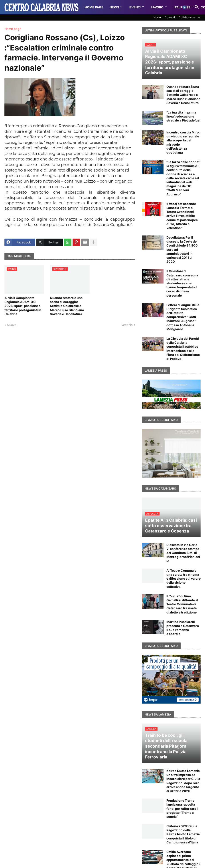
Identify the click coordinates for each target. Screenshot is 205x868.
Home (157, 17)
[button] (186, 7)
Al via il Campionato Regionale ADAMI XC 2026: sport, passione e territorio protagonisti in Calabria (23, 306)
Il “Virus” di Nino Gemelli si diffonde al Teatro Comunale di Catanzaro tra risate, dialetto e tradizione (182, 604)
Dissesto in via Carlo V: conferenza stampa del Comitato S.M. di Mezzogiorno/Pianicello (183, 553)
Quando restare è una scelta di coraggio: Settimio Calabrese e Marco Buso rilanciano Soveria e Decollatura (67, 306)
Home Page (94, 7)
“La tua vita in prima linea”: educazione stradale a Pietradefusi (183, 116)
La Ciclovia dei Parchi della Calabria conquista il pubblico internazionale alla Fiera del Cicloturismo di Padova (183, 349)
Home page (13, 29)
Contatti (170, 17)
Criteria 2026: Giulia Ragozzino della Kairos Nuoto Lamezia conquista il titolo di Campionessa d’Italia (183, 834)
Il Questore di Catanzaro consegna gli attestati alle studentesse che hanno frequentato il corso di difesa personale (182, 283)
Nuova (12, 325)
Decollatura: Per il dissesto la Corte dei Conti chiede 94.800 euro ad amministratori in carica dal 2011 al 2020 (182, 249)
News (114, 7)
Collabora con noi (190, 17)
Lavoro (157, 7)
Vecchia (127, 325)
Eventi (135, 7)
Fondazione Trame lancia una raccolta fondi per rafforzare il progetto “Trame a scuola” (182, 808)
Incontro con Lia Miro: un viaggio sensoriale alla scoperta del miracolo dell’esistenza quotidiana (183, 142)
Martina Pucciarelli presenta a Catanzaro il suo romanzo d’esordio (183, 628)
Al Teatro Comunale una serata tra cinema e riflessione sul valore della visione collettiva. (183, 579)
